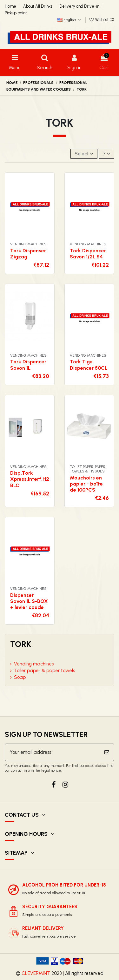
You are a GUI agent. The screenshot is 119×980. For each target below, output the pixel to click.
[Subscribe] (107, 752)
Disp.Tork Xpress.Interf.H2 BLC (30, 479)
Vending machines (34, 664)
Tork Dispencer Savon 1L (28, 365)
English (70, 20)
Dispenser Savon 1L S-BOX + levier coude (29, 601)
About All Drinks (38, 6)
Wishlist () (102, 20)
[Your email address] (52, 752)
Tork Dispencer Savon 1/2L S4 (88, 254)
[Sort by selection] (84, 154)
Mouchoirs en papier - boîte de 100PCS (86, 484)
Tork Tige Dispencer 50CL (89, 365)
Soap (20, 677)
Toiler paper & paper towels (44, 671)
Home (11, 6)
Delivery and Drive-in (80, 6)
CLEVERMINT (36, 973)
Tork (21, 644)
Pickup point (16, 13)
